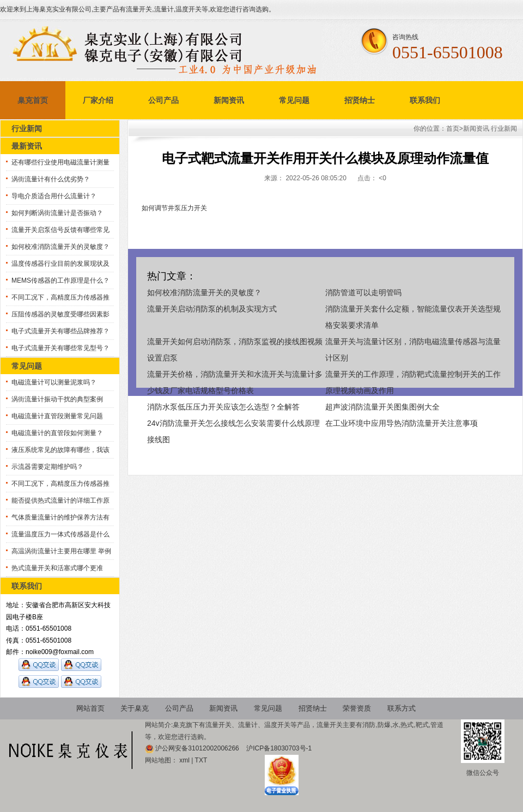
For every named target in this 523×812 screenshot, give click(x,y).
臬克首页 (33, 100)
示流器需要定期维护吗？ (47, 467)
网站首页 (90, 708)
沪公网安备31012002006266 (198, 748)
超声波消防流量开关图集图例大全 (382, 407)
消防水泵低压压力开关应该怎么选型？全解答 (223, 407)
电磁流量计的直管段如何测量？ (57, 433)
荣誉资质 (357, 708)
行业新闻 (504, 129)
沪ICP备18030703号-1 (279, 748)
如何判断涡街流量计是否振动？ (57, 213)
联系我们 (425, 100)
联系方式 (402, 708)
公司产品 (163, 100)
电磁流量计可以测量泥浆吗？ (54, 382)
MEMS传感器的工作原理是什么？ (60, 280)
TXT (201, 760)
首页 (453, 129)
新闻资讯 (229, 100)
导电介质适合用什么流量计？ (54, 196)
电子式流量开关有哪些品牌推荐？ (60, 331)
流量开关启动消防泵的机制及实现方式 (212, 309)
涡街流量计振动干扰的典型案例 (57, 399)
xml (184, 760)
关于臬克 (135, 708)
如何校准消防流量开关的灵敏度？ (60, 247)
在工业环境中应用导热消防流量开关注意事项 (402, 423)
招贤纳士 (360, 100)
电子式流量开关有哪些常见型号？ (60, 348)
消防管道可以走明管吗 (363, 292)
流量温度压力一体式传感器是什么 (60, 534)
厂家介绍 (98, 100)
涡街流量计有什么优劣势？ (51, 179)
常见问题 (294, 100)
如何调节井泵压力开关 (174, 208)
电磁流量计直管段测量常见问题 (57, 416)
